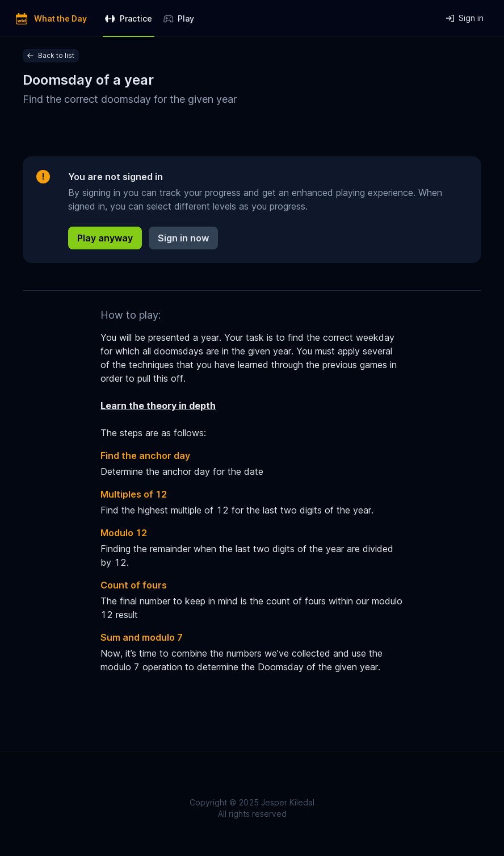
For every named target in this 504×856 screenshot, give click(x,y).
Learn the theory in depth (158, 406)
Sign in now (183, 238)
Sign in (465, 18)
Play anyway (105, 238)
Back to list (51, 55)
